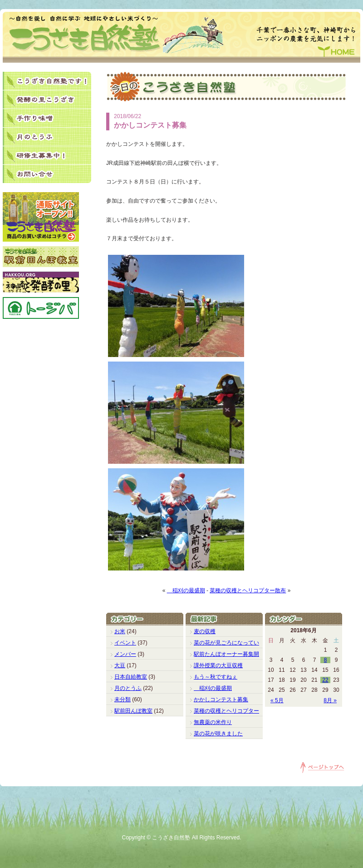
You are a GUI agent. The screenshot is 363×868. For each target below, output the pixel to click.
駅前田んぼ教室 (133, 711)
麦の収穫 (205, 631)
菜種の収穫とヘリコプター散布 (248, 590)
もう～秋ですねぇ (216, 677)
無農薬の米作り (213, 722)
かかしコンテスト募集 (221, 699)
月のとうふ (128, 688)
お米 (120, 631)
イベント (125, 643)
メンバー (125, 654)
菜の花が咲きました (218, 734)
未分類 (123, 699)
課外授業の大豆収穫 (218, 665)
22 (325, 680)
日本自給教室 (131, 677)
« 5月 (277, 700)
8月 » (330, 700)
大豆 (120, 665)
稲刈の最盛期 (186, 590)
